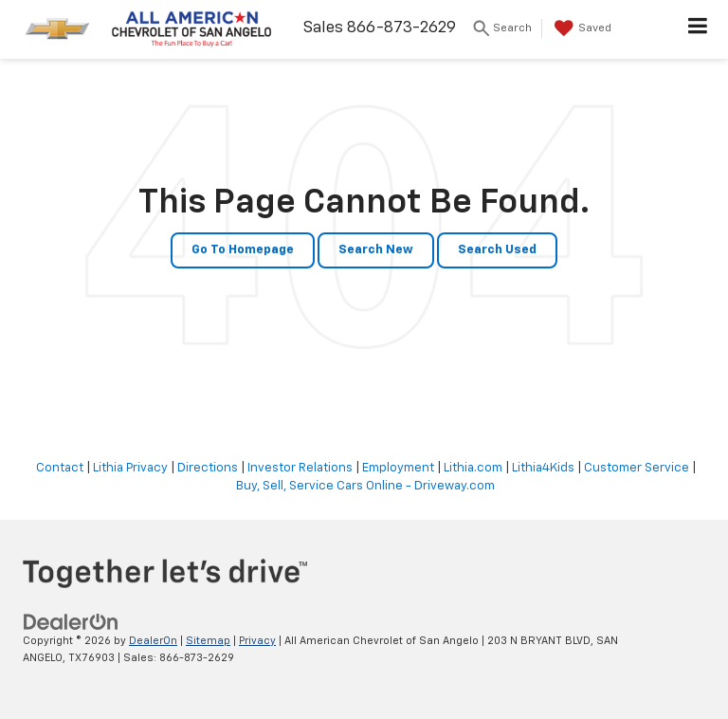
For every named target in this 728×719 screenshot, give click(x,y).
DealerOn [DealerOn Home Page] (153, 641)
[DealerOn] (71, 622)
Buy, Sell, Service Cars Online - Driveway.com (365, 486)
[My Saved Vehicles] (581, 28)
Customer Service (637, 468)
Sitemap (208, 641)
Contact (60, 468)
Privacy (257, 641)
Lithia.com (473, 468)
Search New (376, 250)
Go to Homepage (243, 250)
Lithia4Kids (543, 468)
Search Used (497, 250)
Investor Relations (300, 468)
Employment (398, 468)
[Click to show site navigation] (698, 29)
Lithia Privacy (130, 468)
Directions (208, 468)
